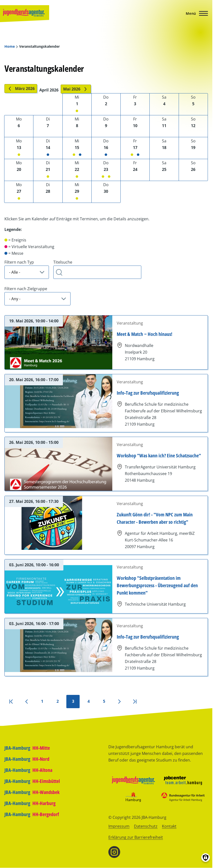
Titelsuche (63, 262)
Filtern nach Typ (19, 262)
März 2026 (21, 89)
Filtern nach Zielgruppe (26, 289)
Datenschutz (146, 826)
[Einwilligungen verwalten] (206, 858)
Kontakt (169, 826)
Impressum (119, 826)
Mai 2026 (76, 89)
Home (10, 46)
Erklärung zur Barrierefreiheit (136, 837)
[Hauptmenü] (195, 13)
